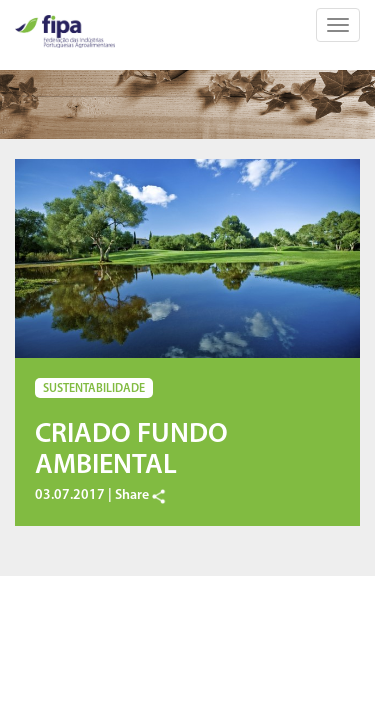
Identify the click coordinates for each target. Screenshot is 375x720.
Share (141, 495)
